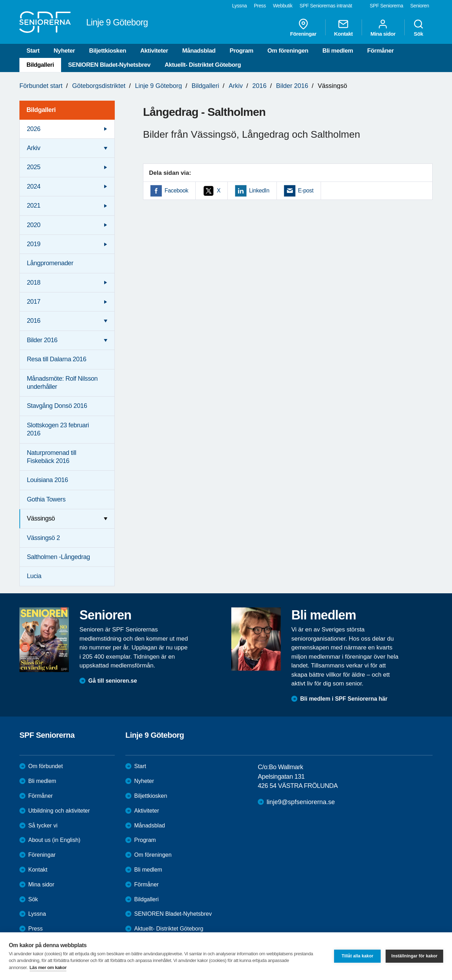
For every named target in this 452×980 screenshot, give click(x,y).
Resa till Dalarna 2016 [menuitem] (56, 359)
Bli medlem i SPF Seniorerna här (344, 699)
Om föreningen (288, 51)
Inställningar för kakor (414, 956)
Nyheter (64, 51)
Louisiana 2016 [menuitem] (47, 480)
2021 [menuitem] (34, 206)
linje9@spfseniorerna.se (301, 802)
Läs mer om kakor (48, 967)
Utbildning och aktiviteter (59, 811)
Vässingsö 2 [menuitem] (43, 538)
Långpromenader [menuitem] (50, 263)
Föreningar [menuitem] (303, 28)
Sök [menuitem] (418, 28)
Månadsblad (199, 51)
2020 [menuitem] (34, 225)
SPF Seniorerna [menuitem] (386, 6)
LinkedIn (259, 191)
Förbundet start (41, 86)
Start (33, 51)
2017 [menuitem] (34, 302)
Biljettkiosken (108, 51)
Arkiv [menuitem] (34, 148)
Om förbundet (46, 766)
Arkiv (236, 86)
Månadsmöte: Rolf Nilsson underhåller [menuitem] (62, 383)
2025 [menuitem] (34, 167)
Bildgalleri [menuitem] (41, 110)
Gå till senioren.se (113, 681)
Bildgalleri (40, 65)
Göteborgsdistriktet (99, 86)
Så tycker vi (43, 825)
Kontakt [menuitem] (343, 28)
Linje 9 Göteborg (158, 86)
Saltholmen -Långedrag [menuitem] (58, 557)
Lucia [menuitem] (34, 576)
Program (241, 51)
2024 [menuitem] (34, 186)
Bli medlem (338, 51)
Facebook (176, 191)
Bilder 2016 (292, 86)
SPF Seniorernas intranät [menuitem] (326, 6)
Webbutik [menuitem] (283, 6)
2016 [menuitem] (34, 321)
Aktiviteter (154, 51)
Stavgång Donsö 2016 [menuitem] (57, 406)
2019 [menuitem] (34, 244)
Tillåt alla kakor (357, 956)
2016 (260, 86)
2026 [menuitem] (34, 129)
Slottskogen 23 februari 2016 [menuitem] (58, 429)
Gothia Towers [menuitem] (46, 499)
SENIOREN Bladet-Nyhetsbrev (109, 65)
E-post (306, 191)
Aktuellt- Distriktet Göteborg (203, 65)
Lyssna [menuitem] (239, 6)
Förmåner (380, 51)
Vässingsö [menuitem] (41, 518)
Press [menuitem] (260, 6)
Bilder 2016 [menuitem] (42, 340)
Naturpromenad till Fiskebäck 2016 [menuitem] (52, 457)
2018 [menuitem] (34, 283)
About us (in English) (54, 840)
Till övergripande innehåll (0, 0)
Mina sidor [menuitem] (383, 28)
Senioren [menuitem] (420, 6)
